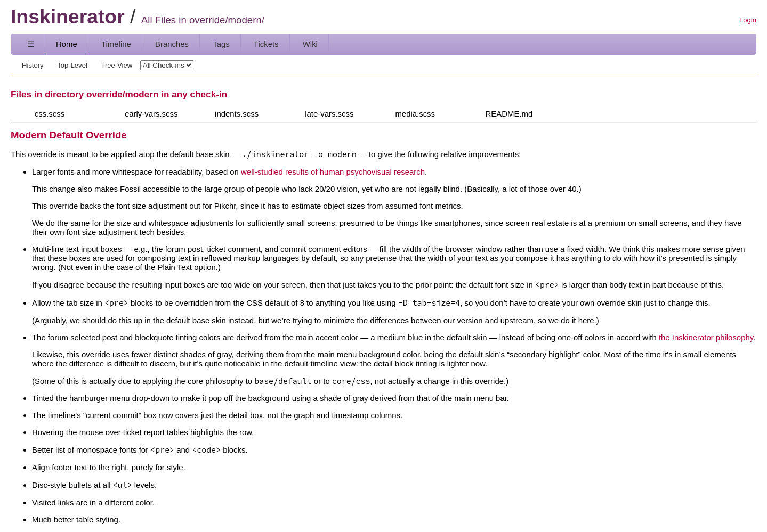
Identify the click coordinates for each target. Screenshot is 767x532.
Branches (172, 44)
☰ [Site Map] (31, 44)
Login (748, 20)
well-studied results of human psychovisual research (333, 172)
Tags (221, 44)
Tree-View (116, 65)
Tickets (266, 44)
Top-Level (72, 65)
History (33, 65)
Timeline (116, 44)
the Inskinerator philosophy (706, 337)
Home (67, 44)
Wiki (310, 44)
